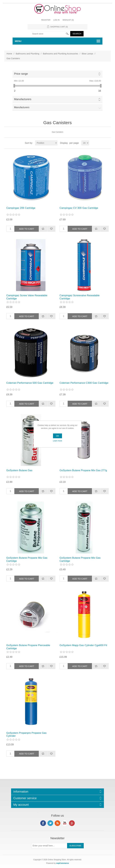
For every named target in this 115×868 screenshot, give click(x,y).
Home (9, 54)
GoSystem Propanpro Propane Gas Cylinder (26, 734)
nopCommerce (62, 863)
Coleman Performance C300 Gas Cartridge (84, 383)
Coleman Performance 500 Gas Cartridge (30, 383)
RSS (57, 823)
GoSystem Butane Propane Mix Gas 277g (83, 470)
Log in (57, 20)
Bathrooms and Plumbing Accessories (60, 54)
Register (46, 20)
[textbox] (51, 34)
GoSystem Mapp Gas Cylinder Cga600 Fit (83, 645)
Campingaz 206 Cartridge (21, 208)
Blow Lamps (87, 54)
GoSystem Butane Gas (19, 470)
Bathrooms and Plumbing (27, 54)
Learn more (57, 441)
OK (57, 436)
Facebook (43, 823)
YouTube (65, 823)
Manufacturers (23, 99)
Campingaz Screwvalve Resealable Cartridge (80, 297)
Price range (21, 74)
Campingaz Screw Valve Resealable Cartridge (27, 297)
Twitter (50, 823)
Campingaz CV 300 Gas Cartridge (79, 208)
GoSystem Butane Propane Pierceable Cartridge (28, 647)
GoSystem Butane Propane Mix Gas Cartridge (27, 559)
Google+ (72, 823)
